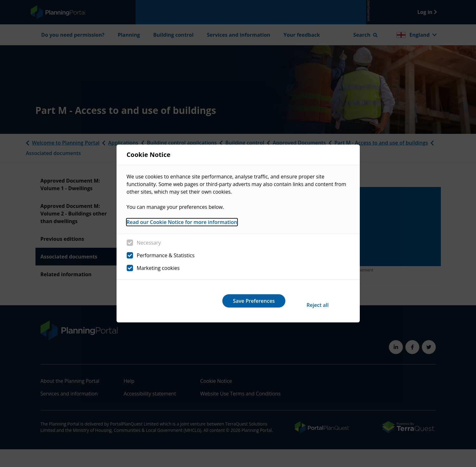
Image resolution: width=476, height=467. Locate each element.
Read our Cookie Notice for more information (182, 227)
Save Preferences (310, 301)
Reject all (228, 301)
